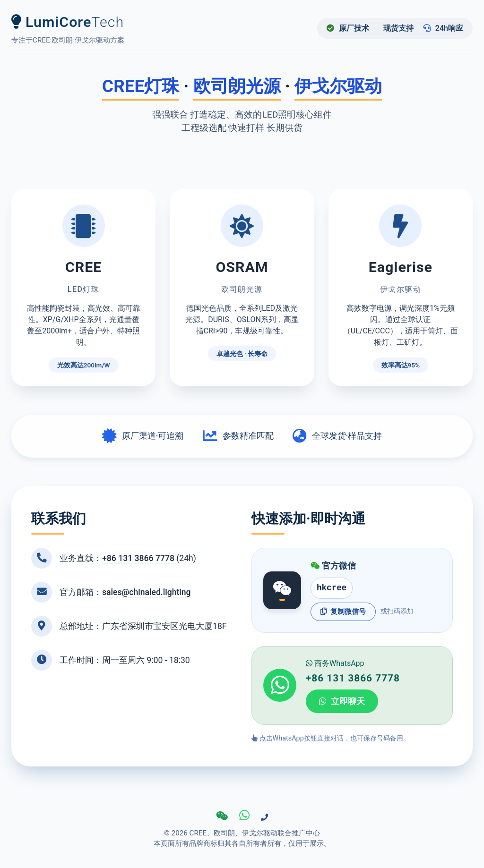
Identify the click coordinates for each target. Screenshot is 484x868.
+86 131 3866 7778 (138, 558)
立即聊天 (342, 701)
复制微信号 (343, 612)
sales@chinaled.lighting (147, 592)
